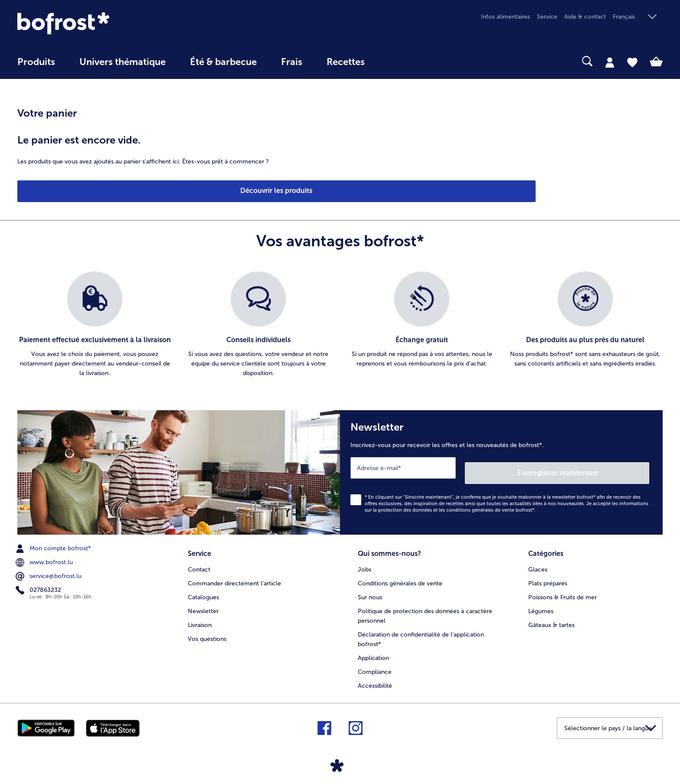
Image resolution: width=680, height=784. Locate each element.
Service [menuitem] (547, 17)
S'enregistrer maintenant (598, 467)
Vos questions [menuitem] (207, 631)
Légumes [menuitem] (541, 603)
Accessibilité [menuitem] (375, 678)
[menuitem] (36, 66)
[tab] (610, 62)
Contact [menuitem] (199, 562)
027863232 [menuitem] (39, 585)
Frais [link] (292, 62)
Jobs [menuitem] (365, 562)
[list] (340, 325)
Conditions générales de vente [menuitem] (400, 576)
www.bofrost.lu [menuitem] (45, 557)
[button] (638, 17)
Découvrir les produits (66, 191)
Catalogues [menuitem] (203, 590)
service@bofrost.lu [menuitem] (49, 571)
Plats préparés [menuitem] (548, 576)
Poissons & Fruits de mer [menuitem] (562, 590)
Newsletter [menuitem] (203, 603)
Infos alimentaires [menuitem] (505, 17)
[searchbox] (395, 61)
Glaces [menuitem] (538, 562)
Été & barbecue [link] (223, 62)
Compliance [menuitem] (375, 664)
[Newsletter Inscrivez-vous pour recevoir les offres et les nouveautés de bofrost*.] (501, 470)
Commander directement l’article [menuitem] (234, 576)
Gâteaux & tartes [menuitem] (551, 617)
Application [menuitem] (373, 650)
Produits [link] (36, 62)
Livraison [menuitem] (200, 617)
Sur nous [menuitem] (370, 590)
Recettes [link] (346, 62)
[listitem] (95, 325)
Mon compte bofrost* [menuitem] (54, 543)
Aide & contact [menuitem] (585, 17)
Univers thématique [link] (123, 62)
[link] (114, 23)
